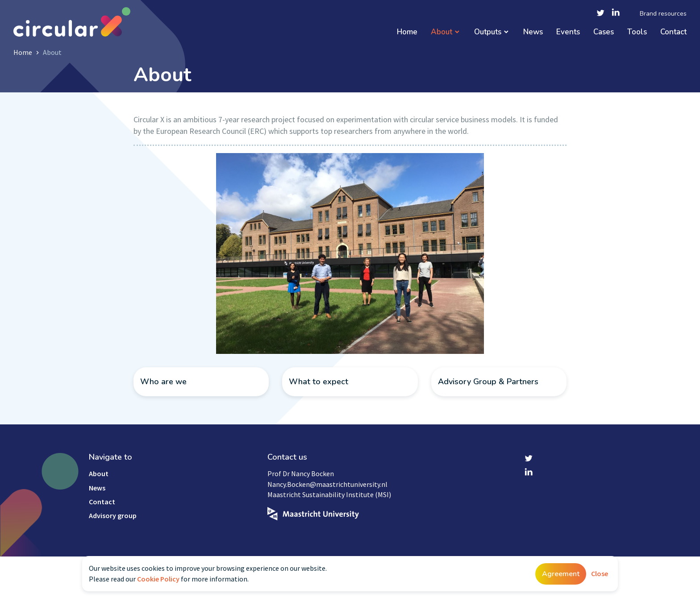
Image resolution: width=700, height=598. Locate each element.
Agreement (561, 574)
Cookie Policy (158, 579)
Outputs (488, 32)
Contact (673, 32)
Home (407, 32)
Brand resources (663, 14)
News (533, 32)
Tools (637, 32)
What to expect (319, 382)
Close (600, 573)
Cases (604, 32)
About (442, 32)
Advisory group (113, 515)
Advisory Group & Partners (488, 382)
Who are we (163, 382)
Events (568, 32)
